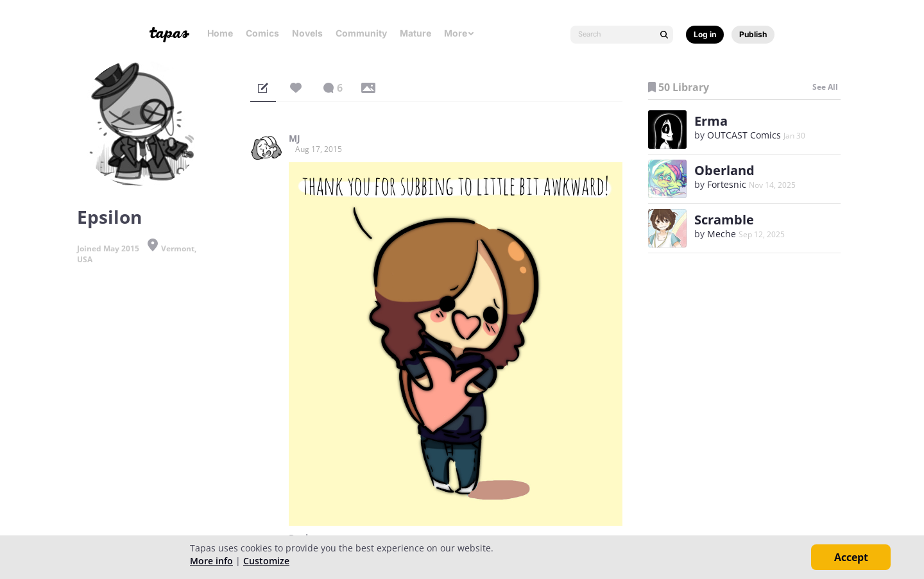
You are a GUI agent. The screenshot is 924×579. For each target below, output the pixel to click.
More (459, 33)
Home (220, 33)
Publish (753, 34)
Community (361, 33)
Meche (722, 234)
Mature (415, 33)
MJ (295, 138)
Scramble (724, 220)
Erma (711, 121)
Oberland (724, 170)
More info (211, 561)
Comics (262, 33)
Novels (307, 33)
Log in (705, 34)
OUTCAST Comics (744, 135)
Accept (851, 557)
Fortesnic (727, 184)
